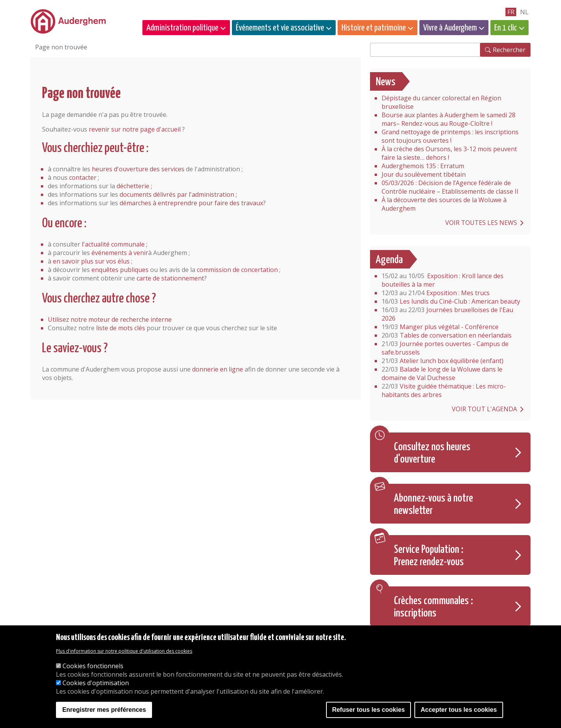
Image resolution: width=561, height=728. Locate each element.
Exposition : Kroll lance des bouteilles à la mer (443, 280)
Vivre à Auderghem (450, 28)
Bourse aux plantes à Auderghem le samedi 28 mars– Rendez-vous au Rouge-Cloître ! (449, 119)
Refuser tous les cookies (369, 710)
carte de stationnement (170, 278)
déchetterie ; (134, 186)
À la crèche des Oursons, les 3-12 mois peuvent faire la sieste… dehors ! (449, 153)
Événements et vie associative (280, 28)
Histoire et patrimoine (374, 28)
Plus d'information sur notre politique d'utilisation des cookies (124, 651)
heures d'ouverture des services (138, 169)
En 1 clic (506, 28)
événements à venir (120, 253)
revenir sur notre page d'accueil (135, 129)
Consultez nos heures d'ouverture (432, 453)
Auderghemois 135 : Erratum (423, 166)
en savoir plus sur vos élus (91, 261)
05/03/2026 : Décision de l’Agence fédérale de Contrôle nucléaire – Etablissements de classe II (450, 187)
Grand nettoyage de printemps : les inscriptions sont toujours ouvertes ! (450, 136)
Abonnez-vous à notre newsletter (433, 505)
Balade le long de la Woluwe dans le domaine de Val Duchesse (442, 373)
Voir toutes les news (481, 223)
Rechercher (509, 50)
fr (511, 12)
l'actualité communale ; (115, 244)
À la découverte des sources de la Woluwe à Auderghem (444, 204)
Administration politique (182, 28)
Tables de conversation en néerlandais (447, 335)
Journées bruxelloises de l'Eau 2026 (447, 314)
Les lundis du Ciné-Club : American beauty (451, 301)
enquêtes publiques (120, 270)
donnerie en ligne (218, 369)
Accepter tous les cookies (459, 710)
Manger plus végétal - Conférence (440, 327)
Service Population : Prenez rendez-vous (429, 556)
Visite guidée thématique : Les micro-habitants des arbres (444, 390)
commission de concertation (237, 270)
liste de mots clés (121, 328)
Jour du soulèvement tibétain (424, 174)
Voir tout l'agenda (484, 409)
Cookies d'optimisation (96, 683)
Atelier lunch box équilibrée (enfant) (443, 361)
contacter (83, 177)
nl (524, 12)
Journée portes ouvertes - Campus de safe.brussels (445, 348)
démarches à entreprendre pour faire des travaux (191, 203)
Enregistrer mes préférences (104, 710)
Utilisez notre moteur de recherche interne (110, 319)
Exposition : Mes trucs (436, 293)
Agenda (389, 260)
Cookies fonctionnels (93, 666)
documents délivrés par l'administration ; (178, 194)
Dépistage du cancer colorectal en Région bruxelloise (441, 102)
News (386, 82)
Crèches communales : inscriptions (433, 607)
